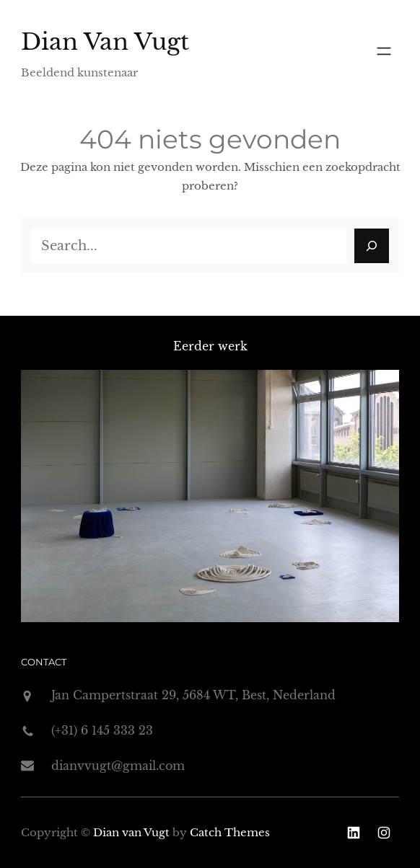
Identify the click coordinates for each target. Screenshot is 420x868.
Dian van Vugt (105, 42)
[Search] (372, 246)
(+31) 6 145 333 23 (102, 730)
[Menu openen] (384, 51)
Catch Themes (230, 832)
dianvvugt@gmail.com (118, 766)
